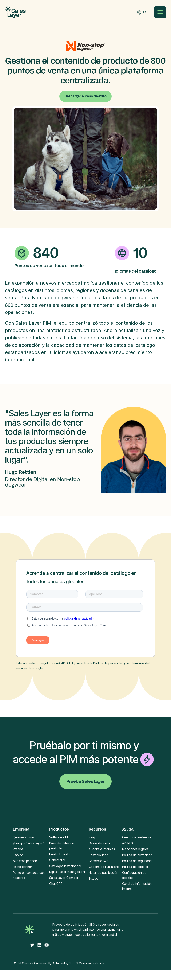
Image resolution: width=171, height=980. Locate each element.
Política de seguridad (137, 861)
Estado (93, 879)
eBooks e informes (102, 849)
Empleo (18, 855)
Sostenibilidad (98, 855)
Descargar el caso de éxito (85, 96)
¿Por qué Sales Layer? (28, 843)
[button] (160, 12)
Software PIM (59, 837)
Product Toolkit (60, 854)
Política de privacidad (108, 663)
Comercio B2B (99, 861)
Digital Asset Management (67, 872)
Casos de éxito (99, 843)
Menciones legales (135, 849)
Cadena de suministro (104, 867)
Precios (18, 849)
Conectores (57, 860)
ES (145, 12)
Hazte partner (22, 867)
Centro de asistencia (136, 837)
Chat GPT (56, 884)
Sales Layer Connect (64, 878)
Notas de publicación (103, 873)
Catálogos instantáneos (65, 866)
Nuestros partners (25, 861)
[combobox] (145, 12)
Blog (92, 837)
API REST (129, 843)
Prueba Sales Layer (85, 781)
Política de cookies (135, 867)
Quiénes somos (24, 837)
